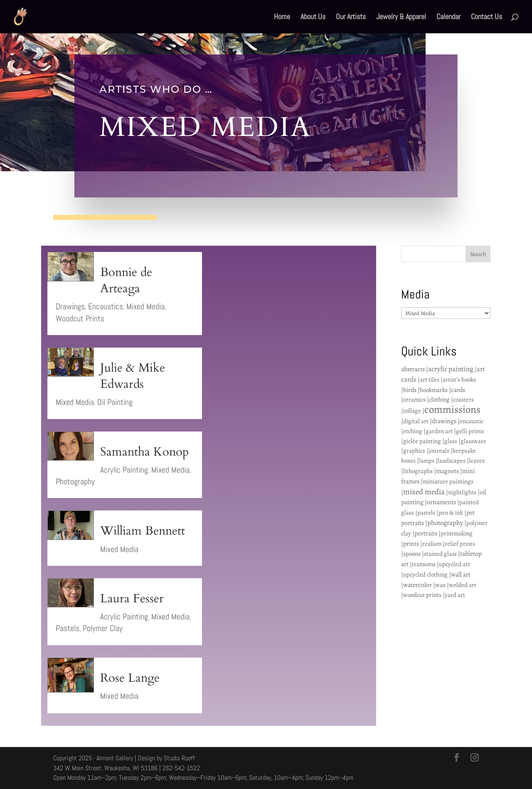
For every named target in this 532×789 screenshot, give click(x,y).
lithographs (418, 471)
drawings (444, 421)
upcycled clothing (425, 574)
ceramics (414, 399)
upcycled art (454, 564)
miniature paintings (448, 481)
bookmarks (434, 390)
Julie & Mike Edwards (133, 376)
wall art (461, 574)
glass (451, 441)
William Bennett (143, 531)
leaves (477, 461)
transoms (424, 564)
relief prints (460, 544)
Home (282, 17)
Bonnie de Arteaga (126, 280)
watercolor (417, 585)
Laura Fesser (132, 599)
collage (412, 411)
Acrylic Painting (124, 470)
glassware (473, 441)
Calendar (448, 17)
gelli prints (470, 431)
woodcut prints (422, 595)
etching (413, 431)
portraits (426, 533)
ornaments (441, 502)
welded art (463, 585)
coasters (463, 399)
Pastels (68, 628)
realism (432, 544)
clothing (439, 399)
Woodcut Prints (80, 318)
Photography (75, 481)
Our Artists (351, 17)
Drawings (70, 306)
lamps (427, 461)
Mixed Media (145, 306)
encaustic (472, 421)
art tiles (430, 380)
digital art (416, 421)
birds (410, 390)
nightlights (462, 492)
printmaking (457, 533)
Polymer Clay (103, 628)
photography (445, 523)
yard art (455, 595)
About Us (313, 17)
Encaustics (106, 306)
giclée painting (422, 441)
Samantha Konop (144, 452)
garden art (439, 431)
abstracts (413, 369)
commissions (452, 409)
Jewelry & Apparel (401, 17)
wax (440, 585)
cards (458, 390)
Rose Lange (130, 678)
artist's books (459, 380)
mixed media (424, 492)
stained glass (440, 554)
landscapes (452, 461)
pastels (426, 513)
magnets (447, 471)
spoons (412, 554)
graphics (414, 451)
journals (439, 451)
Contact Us (486, 17)
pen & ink (451, 513)
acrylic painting (451, 369)
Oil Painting (115, 402)
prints (411, 544)
